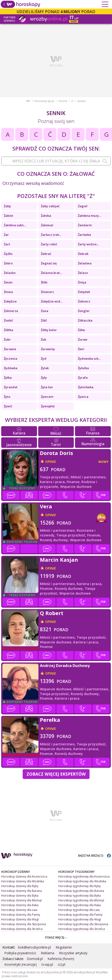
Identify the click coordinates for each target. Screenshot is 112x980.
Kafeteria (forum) (61, 959)
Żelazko (10, 273)
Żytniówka (86, 387)
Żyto (7, 397)
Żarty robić (49, 244)
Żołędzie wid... (52, 301)
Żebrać (46, 254)
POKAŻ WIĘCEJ (56, 937)
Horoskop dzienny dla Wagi (20, 919)
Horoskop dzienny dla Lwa (19, 910)
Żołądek (84, 292)
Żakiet (8, 216)
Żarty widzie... (88, 244)
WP (28, 101)
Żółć (44, 320)
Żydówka (11, 368)
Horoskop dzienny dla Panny (21, 915)
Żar (6, 235)
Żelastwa (85, 263)
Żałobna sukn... (15, 225)
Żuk (43, 339)
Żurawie (10, 349)
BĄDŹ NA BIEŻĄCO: (94, 856)
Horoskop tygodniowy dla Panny (80, 915)
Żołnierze (11, 311)
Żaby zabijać (50, 206)
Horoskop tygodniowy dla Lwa (79, 910)
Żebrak (83, 254)
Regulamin (64, 947)
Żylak (45, 368)
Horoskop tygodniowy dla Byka (80, 896)
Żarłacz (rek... (51, 235)
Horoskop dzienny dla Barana (21, 891)
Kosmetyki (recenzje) (21, 964)
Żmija (82, 282)
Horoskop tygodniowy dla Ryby (80, 886)
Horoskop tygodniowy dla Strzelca (82, 929)
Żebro (8, 263)
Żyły (44, 378)
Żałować (47, 225)
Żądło (8, 254)
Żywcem (47, 397)
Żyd (44, 359)
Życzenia (11, 359)
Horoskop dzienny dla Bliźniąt (21, 900)
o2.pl (61, 964)
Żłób (44, 282)
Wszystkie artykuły (73, 953)
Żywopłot (48, 406)
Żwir (81, 349)
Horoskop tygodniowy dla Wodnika (82, 881)
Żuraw (83, 339)
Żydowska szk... (89, 359)
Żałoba (46, 216)
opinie (51, 462)
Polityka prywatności (20, 953)
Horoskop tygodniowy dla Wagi (80, 919)
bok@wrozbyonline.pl (35, 947)
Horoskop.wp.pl (44, 101)
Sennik (63, 101)
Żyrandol (11, 387)
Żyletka (83, 368)
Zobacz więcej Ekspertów (56, 774)
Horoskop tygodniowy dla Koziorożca (84, 876)
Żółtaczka (85, 320)
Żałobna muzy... (89, 216)
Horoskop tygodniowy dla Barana (81, 891)
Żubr (7, 339)
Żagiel (83, 206)
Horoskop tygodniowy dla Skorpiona (83, 924)
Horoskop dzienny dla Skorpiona (24, 924)
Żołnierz (84, 301)
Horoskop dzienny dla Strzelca (22, 929)
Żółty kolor (49, 330)
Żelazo (83, 273)
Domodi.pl (35, 959)
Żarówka (84, 235)
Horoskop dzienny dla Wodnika (23, 881)
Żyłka (8, 378)
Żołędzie (10, 301)
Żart (7, 244)
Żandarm (85, 225)
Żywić (8, 406)
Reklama (48, 953)
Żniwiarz (47, 292)
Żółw (81, 330)
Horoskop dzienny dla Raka (20, 905)
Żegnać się (49, 263)
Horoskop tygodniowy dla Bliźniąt (81, 900)
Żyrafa (83, 378)
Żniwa (8, 292)
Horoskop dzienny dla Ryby (20, 886)
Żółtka (8, 330)
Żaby (7, 206)
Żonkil (8, 320)
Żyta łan (47, 387)
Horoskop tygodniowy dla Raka (80, 905)
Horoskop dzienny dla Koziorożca (24, 876)
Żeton (8, 282)
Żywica (83, 397)
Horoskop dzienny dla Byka (20, 896)
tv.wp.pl (47, 964)
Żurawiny (48, 349)
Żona (45, 311)
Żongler (84, 311)
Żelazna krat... (51, 273)
